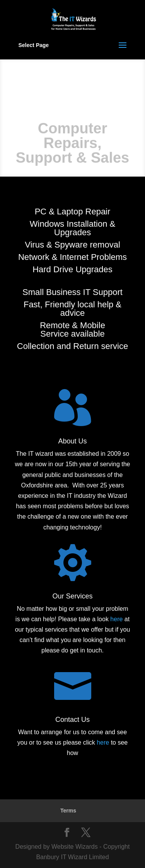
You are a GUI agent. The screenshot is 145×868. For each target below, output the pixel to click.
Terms (68, 811)
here (116, 619)
